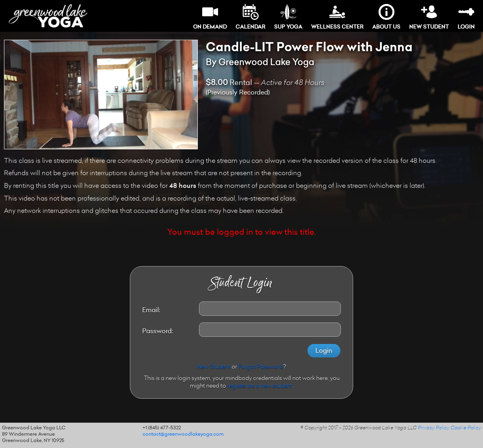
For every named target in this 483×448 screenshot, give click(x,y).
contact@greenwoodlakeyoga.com (183, 434)
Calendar (250, 17)
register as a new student (260, 386)
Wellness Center (337, 17)
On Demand (210, 17)
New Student (429, 17)
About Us (386, 17)
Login (466, 17)
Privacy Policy (434, 428)
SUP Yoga (288, 17)
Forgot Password (261, 367)
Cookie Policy (466, 428)
